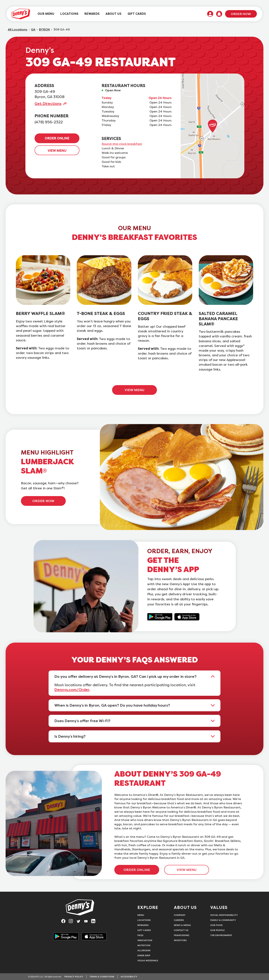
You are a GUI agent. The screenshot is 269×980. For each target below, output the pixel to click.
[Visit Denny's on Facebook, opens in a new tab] (65, 921)
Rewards (143, 925)
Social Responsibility (224, 915)
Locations (144, 920)
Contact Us (181, 930)
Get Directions (48, 103)
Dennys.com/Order (72, 690)
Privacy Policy (74, 977)
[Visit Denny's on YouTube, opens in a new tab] (87, 921)
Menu (141, 915)
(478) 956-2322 (49, 122)
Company (180, 915)
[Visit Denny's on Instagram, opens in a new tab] (72, 921)
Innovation (145, 940)
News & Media (182, 925)
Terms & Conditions (102, 977)
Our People (218, 930)
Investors (180, 940)
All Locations (18, 30)
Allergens (144, 950)
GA (33, 30)
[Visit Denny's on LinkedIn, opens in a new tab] (95, 921)
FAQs (140, 935)
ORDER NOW (43, 501)
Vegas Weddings (148, 960)
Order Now (241, 14)
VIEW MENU (57, 151)
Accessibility (129, 977)
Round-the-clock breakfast (122, 144)
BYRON (44, 30)
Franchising (182, 935)
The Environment (221, 935)
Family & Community (223, 920)
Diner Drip (144, 955)
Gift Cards (144, 930)
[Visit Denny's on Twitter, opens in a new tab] (80, 921)
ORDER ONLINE (57, 138)
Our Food (217, 925)
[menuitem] (46, 14)
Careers (179, 920)
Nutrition (144, 945)
